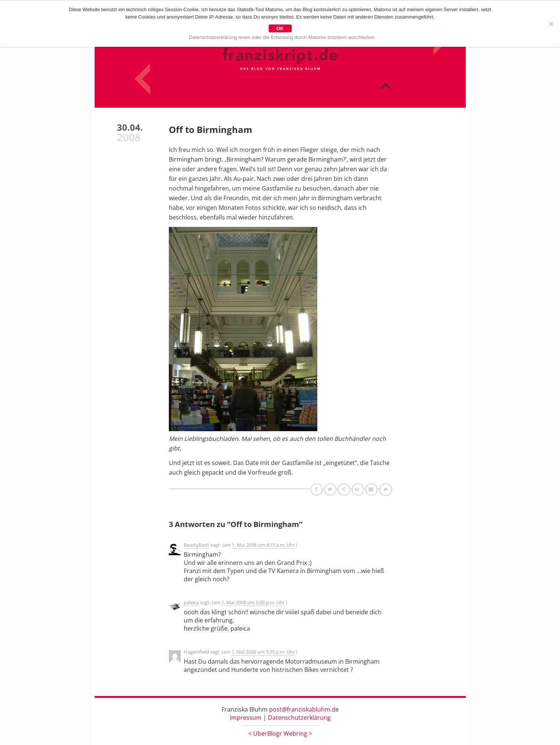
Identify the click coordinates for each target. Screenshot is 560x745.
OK (280, 28)
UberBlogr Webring (280, 733)
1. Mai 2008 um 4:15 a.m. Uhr (263, 545)
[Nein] (551, 24)
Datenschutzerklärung (299, 718)
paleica (191, 602)
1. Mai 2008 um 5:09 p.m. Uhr (253, 602)
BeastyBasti (197, 545)
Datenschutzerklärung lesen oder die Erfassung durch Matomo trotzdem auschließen (282, 37)
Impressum (246, 718)
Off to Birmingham (211, 129)
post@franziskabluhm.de (304, 709)
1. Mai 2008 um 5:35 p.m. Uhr (263, 652)
